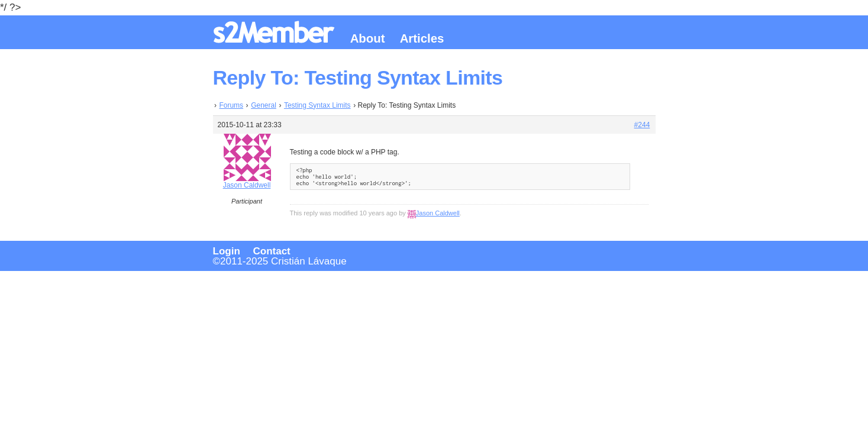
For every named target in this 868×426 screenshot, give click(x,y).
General (264, 105)
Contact (272, 251)
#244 (642, 125)
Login (227, 251)
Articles (422, 38)
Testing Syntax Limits (317, 105)
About (368, 38)
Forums (231, 105)
